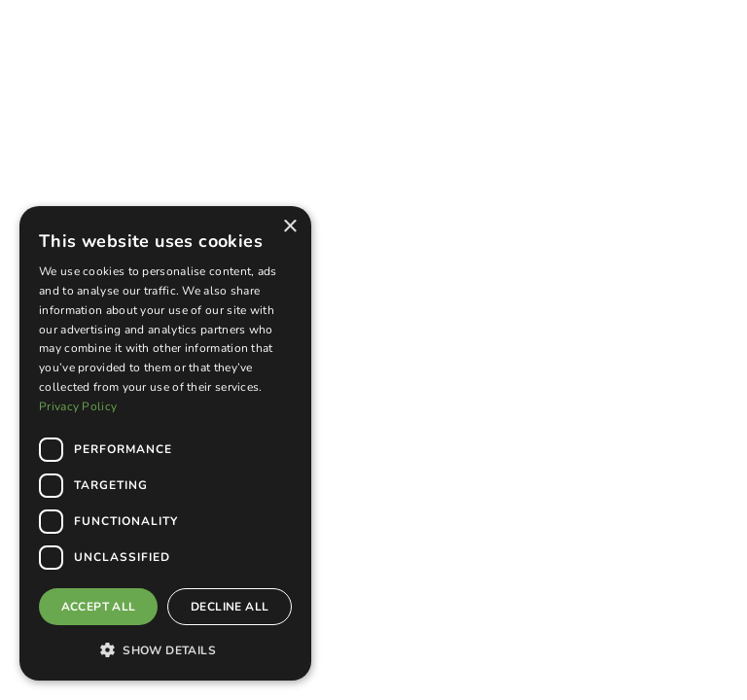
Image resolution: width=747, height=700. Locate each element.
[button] (165, 649)
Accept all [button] (99, 607)
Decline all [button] (230, 607)
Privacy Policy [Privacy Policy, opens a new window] (78, 406)
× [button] (289, 227)
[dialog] (165, 443)
